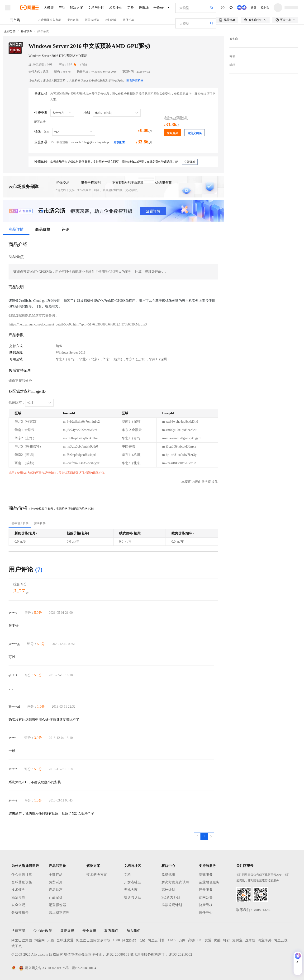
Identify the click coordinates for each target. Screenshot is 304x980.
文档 (127, 875)
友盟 (208, 940)
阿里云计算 (156, 940)
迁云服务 (206, 890)
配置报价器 (58, 905)
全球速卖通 (65, 940)
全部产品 (56, 875)
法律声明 (18, 931)
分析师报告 (20, 913)
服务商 (234, 39)
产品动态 (56, 890)
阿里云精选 (92, 20)
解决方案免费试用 (175, 882)
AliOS (172, 940)
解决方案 (76, 8)
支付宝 (237, 940)
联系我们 (111, 931)
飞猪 (142, 940)
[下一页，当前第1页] (211, 836)
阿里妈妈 (129, 940)
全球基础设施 (22, 882)
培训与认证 (133, 897)
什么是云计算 (22, 875)
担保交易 (63, 183)
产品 (62, 8)
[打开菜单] (8, 8)
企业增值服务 (209, 882)
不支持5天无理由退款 (128, 183)
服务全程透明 (91, 183)
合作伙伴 (160, 8)
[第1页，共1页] (204, 836)
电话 (232, 56)
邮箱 (232, 65)
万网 (182, 940)
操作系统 (43, 31)
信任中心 (206, 913)
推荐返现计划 (172, 905)
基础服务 (206, 875)
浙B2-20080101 (118, 955)
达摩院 (250, 940)
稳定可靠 (18, 897)
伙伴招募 (128, 20)
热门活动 (111, 20)
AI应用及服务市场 (50, 20)
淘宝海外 (265, 940)
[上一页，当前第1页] (197, 836)
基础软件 (26, 31)
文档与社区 (96, 8)
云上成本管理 (59, 913)
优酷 (217, 940)
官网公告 (206, 897)
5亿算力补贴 (171, 897)
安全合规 (18, 905)
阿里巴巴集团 (22, 940)
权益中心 (116, 8)
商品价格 (43, 229)
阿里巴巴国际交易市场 (93, 940)
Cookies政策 (43, 931)
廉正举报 (67, 931)
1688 (116, 940)
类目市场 (73, 20)
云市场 (144, 8)
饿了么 (17, 946)
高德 (192, 940)
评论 (66, 229)
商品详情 (16, 229)
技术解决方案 (97, 875)
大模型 (49, 8)
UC (200, 940)
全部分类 (10, 31)
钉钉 (226, 940)
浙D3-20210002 (181, 955)
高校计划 (168, 890)
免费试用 (56, 882)
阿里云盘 (281, 940)
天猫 (51, 940)
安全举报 (89, 931)
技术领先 (18, 890)
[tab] (20, 523)
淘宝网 (40, 940)
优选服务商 (163, 183)
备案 (254, 8)
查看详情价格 (135, 81)
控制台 (265, 8)
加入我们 (133, 931)
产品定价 (56, 897)
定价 (131, 8)
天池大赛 (131, 890)
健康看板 (206, 905)
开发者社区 (133, 882)
